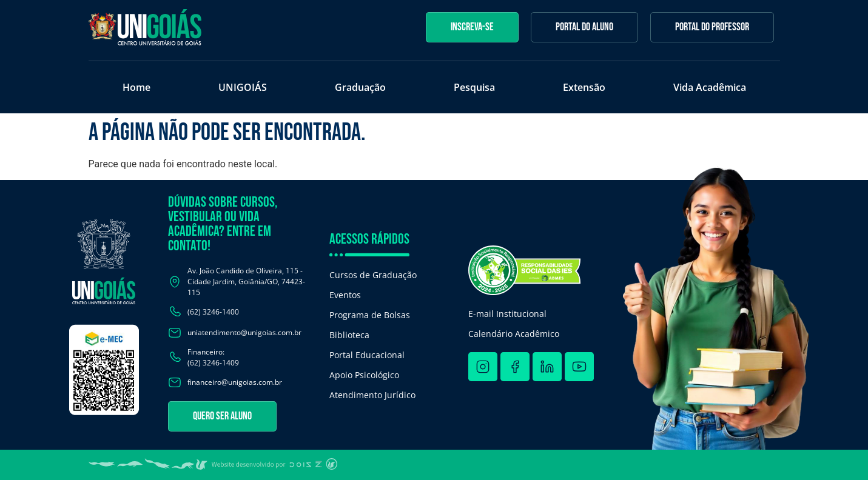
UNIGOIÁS (243, 87)
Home (136, 87)
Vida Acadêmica (710, 87)
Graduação (360, 87)
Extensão (584, 87)
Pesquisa (474, 87)
